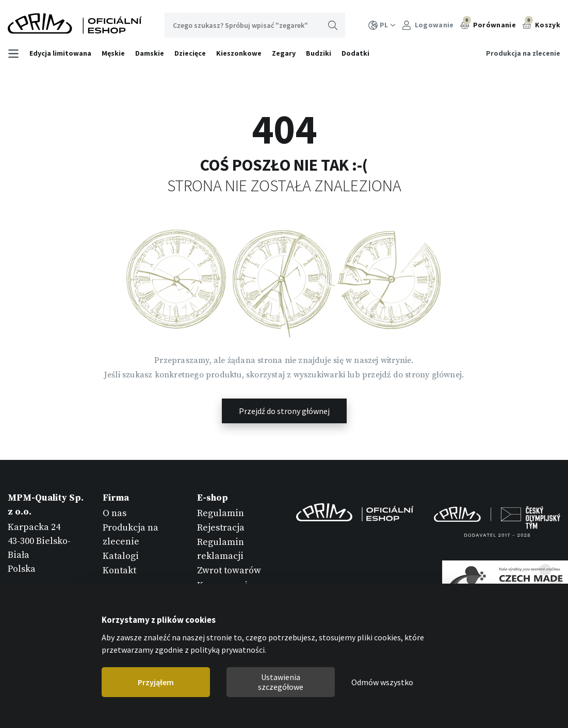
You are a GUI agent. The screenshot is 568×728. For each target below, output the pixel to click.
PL (382, 25)
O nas (115, 513)
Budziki (319, 53)
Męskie (113, 53)
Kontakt (119, 570)
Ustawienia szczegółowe (281, 682)
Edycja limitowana (60, 53)
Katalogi (121, 556)
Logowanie (428, 25)
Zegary (284, 53)
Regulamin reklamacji (221, 549)
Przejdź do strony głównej (284, 411)
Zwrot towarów (229, 570)
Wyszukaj (333, 25)
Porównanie (488, 24)
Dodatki (355, 53)
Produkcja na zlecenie (523, 53)
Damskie (150, 53)
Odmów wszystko (382, 682)
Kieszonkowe (239, 53)
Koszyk (541, 24)
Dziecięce (190, 53)
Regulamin (221, 513)
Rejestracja (221, 528)
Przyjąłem (156, 682)
